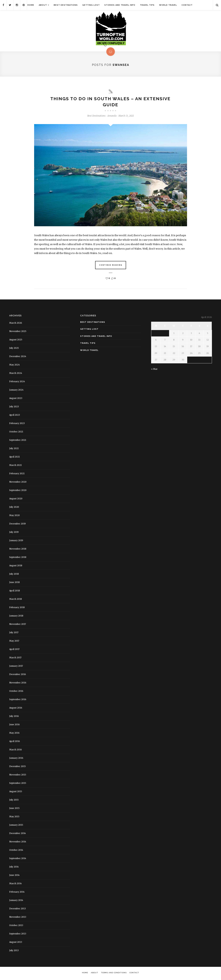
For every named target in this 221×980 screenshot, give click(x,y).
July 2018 (14, 575)
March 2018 (16, 600)
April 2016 (15, 742)
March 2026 (16, 324)
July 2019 (14, 533)
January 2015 (16, 826)
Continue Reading (111, 266)
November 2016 (18, 684)
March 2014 (15, 884)
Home (31, 5)
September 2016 (18, 700)
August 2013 (16, 943)
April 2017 (14, 650)
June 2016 (14, 725)
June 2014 (14, 876)
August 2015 (16, 792)
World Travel (168, 5)
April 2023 (15, 416)
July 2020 (14, 508)
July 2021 (14, 449)
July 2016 (14, 717)
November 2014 (18, 842)
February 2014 (17, 893)
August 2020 (16, 499)
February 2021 (17, 474)
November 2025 (18, 332)
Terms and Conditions (114, 974)
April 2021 (14, 458)
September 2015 (18, 784)
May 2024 (14, 366)
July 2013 (14, 951)
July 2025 (14, 349)
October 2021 (16, 432)
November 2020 (18, 483)
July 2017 (14, 633)
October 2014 (16, 851)
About (43, 5)
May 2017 (14, 642)
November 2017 (18, 625)
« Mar (154, 370)
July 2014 (14, 868)
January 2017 (16, 667)
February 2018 (17, 608)
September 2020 (18, 491)
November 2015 (18, 776)
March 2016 (16, 750)
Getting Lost (91, 5)
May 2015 (14, 817)
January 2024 (16, 391)
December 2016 (18, 675)
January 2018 (16, 617)
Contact (187, 5)
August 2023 (16, 399)
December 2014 (18, 834)
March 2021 (15, 466)
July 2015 (14, 801)
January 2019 (16, 541)
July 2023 (14, 407)
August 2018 (16, 566)
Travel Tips (147, 5)
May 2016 (14, 734)
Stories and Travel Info (120, 5)
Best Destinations (66, 5)
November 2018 (18, 550)
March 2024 (16, 374)
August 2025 (16, 340)
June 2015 (14, 809)
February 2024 (17, 382)
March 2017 (15, 658)
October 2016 (16, 692)
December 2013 (18, 909)
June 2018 (14, 583)
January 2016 (16, 759)
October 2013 (16, 926)
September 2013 (18, 935)
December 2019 (18, 525)
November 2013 (18, 918)
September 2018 (18, 558)
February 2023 (17, 424)
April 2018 (15, 591)
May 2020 (14, 516)
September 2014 (18, 859)
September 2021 (18, 441)
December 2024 (18, 357)
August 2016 (16, 709)
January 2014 (16, 901)
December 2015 (18, 767)
